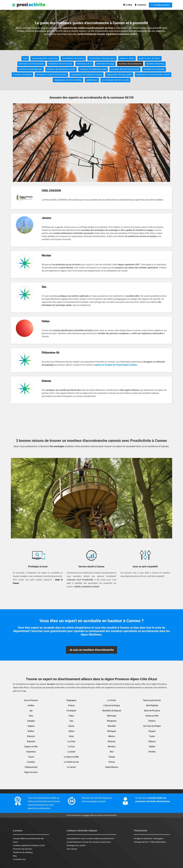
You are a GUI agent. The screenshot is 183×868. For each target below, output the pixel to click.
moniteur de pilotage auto (30, 69)
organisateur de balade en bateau (86, 75)
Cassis (31, 757)
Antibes (31, 705)
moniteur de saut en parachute (125, 69)
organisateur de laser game (119, 75)
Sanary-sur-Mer (152, 716)
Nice (112, 752)
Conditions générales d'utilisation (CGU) (29, 845)
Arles (31, 716)
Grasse (71, 726)
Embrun (71, 705)
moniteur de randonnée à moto (61, 69)
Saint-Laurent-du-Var (152, 700)
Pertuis (112, 762)
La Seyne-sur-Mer (71, 757)
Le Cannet (71, 767)
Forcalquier (71, 711)
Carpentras (31, 752)
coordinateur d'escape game (102, 58)
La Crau (71, 747)
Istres (71, 736)
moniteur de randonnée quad (93, 69)
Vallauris (152, 741)
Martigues (112, 731)
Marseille (112, 726)
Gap (71, 721)
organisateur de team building (68, 80)
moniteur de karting (155, 64)
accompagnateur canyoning (45, 58)
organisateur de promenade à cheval (153, 75)
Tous (25, 58)
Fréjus (71, 716)
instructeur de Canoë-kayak (31, 64)
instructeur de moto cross (60, 64)
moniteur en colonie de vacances (51, 75)
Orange (112, 757)
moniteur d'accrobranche (130, 64)
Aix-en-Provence (31, 700)
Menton (112, 736)
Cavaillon (31, 762)
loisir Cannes (72, 849)
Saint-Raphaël (152, 705)
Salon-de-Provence (152, 711)
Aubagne (31, 721)
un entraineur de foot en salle (115, 80)
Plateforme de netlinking (23, 852)
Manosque (112, 716)
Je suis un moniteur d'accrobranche (92, 650)
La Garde (71, 752)
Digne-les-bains (31, 772)
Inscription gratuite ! (161, 5)
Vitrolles (152, 752)
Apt (31, 711)
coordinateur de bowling (73, 58)
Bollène (31, 731)
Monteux (112, 747)
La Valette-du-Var (71, 762)
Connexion (140, 5)
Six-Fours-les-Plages (152, 726)
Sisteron (152, 721)
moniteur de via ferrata (154, 69)
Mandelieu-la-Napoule (112, 711)
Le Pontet (112, 700)
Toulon (152, 736)
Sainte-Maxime (112, 767)
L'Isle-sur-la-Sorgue (112, 705)
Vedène (152, 747)
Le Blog (128, 5)
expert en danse (127, 58)
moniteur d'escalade (22, 75)
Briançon (31, 736)
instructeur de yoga (105, 64)
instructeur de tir (84, 64)
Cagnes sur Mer (31, 747)
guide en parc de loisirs (149, 58)
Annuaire (16, 839)
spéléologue (92, 80)
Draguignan (71, 700)
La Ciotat (71, 741)
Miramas (112, 741)
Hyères (71, 731)
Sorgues (152, 731)
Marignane (112, 721)
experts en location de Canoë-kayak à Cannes (116, 365)
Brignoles (31, 741)
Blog (15, 856)
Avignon (31, 726)
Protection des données (22, 849)
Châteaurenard (31, 767)
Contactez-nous (19, 859)
